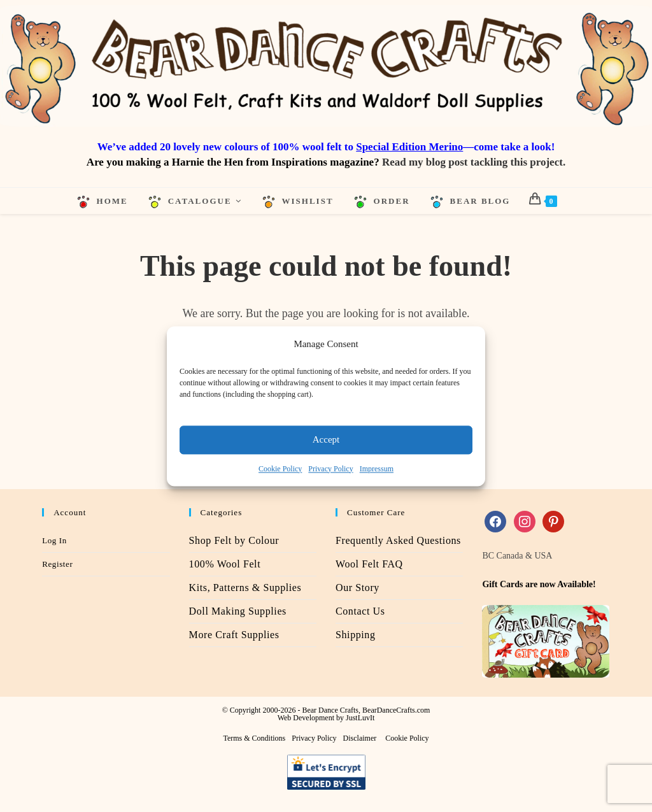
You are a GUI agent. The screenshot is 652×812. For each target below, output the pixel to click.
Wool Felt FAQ (369, 565)
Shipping (356, 635)
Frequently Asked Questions (398, 541)
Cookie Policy (280, 469)
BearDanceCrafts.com (396, 711)
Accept (326, 439)
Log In (54, 541)
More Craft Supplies (234, 635)
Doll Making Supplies (238, 612)
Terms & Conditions (254, 739)
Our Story (358, 588)
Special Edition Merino (409, 147)
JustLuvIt (360, 718)
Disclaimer (360, 739)
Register (57, 565)
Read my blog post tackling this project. (474, 162)
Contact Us (360, 612)
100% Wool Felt (225, 565)
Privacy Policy (330, 469)
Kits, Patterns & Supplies (245, 588)
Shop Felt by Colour (234, 541)
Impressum (377, 469)
